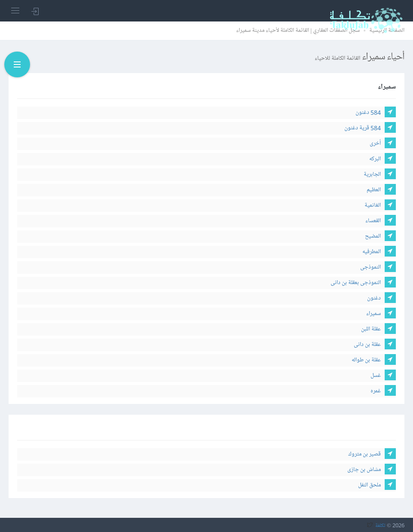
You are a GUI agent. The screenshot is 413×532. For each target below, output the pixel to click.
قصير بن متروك (364, 454)
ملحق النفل (369, 485)
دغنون (374, 298)
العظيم (374, 190)
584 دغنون (368, 112)
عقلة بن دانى (367, 344)
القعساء (373, 221)
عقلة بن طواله (366, 360)
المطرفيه (372, 252)
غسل (376, 375)
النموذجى (370, 267)
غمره (376, 391)
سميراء (374, 313)
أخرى (375, 143)
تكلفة (380, 525)
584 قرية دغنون (363, 128)
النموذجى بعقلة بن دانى (356, 283)
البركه (375, 159)
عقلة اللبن (371, 329)
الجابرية (372, 174)
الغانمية (373, 205)
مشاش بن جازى (364, 469)
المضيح (373, 236)
